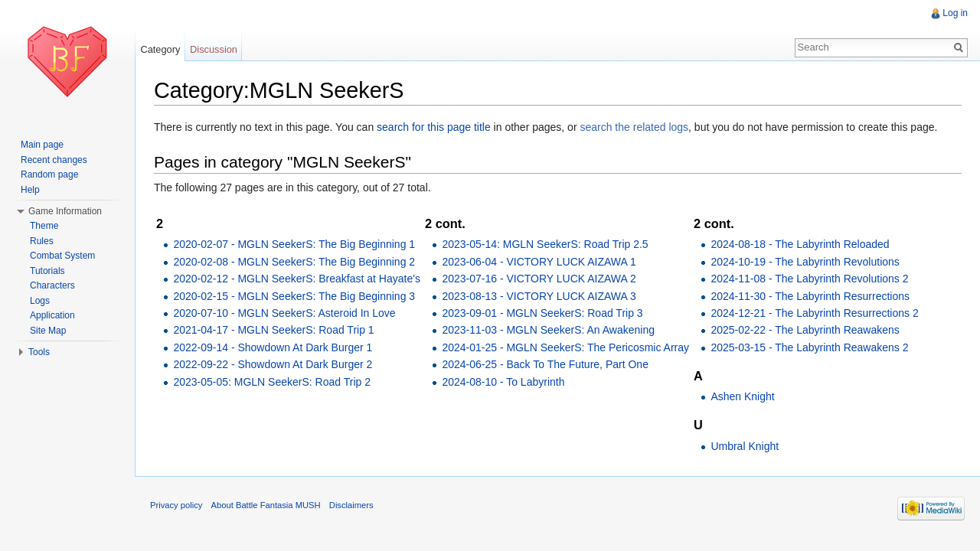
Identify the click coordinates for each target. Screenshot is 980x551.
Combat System (62, 256)
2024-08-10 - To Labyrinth (503, 382)
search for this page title (434, 127)
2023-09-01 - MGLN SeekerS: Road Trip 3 (542, 313)
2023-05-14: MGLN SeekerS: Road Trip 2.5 (545, 244)
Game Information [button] (65, 211)
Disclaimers (351, 505)
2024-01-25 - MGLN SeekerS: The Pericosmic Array (565, 347)
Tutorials (47, 271)
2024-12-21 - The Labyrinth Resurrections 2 (814, 313)
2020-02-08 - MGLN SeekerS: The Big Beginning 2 (294, 262)
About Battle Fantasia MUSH (266, 505)
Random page (49, 174)
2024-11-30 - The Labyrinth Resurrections (810, 296)
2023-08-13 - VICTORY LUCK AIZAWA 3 (539, 296)
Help (30, 190)
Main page (42, 145)
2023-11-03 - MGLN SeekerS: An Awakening (548, 330)
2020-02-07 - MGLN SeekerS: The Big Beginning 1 (294, 244)
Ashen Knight (742, 396)
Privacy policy (176, 505)
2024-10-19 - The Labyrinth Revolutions (805, 262)
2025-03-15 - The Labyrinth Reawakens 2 (809, 347)
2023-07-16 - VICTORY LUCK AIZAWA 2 (539, 279)
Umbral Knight (745, 446)
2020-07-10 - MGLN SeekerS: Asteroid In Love (284, 313)
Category (160, 49)
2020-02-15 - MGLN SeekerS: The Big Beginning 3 (294, 296)
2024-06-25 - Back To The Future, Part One (545, 364)
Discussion (214, 49)
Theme (44, 226)
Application (52, 315)
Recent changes (54, 160)
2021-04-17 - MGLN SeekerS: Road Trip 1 (273, 330)
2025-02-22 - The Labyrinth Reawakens (805, 330)
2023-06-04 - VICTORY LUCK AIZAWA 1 (539, 262)
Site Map (48, 331)
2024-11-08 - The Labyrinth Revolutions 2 (809, 279)
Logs (40, 301)
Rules (42, 241)
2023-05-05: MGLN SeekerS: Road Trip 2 (272, 382)
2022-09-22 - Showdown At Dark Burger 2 (273, 364)
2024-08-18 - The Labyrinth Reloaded (800, 244)
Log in (955, 13)
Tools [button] (39, 352)
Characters (52, 285)
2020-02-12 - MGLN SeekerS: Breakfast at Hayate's (297, 279)
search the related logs (634, 127)
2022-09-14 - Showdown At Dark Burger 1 (273, 347)
